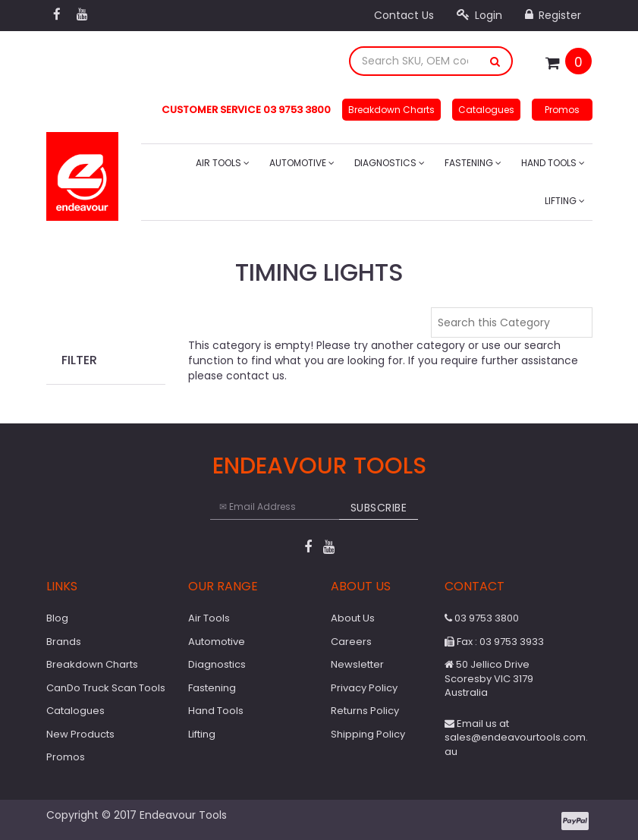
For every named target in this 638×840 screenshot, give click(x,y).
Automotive (302, 163)
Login (479, 15)
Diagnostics (390, 163)
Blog (57, 618)
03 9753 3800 (482, 618)
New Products (80, 734)
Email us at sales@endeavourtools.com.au (516, 738)
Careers (351, 642)
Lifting (565, 201)
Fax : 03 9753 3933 (494, 642)
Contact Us (404, 15)
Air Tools (223, 163)
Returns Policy (365, 711)
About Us (353, 618)
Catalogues (486, 110)
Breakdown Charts (391, 110)
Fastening (473, 163)
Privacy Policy (364, 688)
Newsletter (357, 664)
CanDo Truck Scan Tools (106, 688)
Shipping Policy (368, 734)
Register (553, 15)
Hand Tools (553, 163)
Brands (64, 642)
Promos (562, 110)
